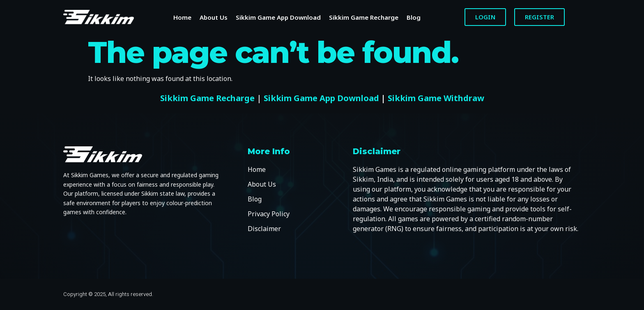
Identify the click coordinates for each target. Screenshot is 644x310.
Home (182, 17)
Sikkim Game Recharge (364, 17)
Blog (414, 17)
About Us (214, 17)
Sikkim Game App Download (278, 17)
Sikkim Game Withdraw (436, 98)
